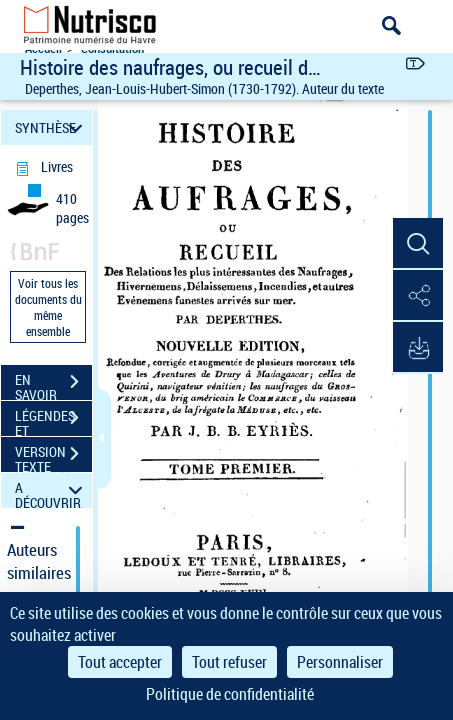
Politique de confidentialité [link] (230, 694)
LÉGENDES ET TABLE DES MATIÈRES (53, 420)
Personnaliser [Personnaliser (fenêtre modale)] (340, 662)
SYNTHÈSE (52, 127)
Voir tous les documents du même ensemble (48, 307)
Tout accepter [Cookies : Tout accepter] (120, 662)
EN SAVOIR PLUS (53, 384)
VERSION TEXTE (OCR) (53, 456)
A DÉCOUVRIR (52, 490)
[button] (418, 244)
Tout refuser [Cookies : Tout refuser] (229, 662)
